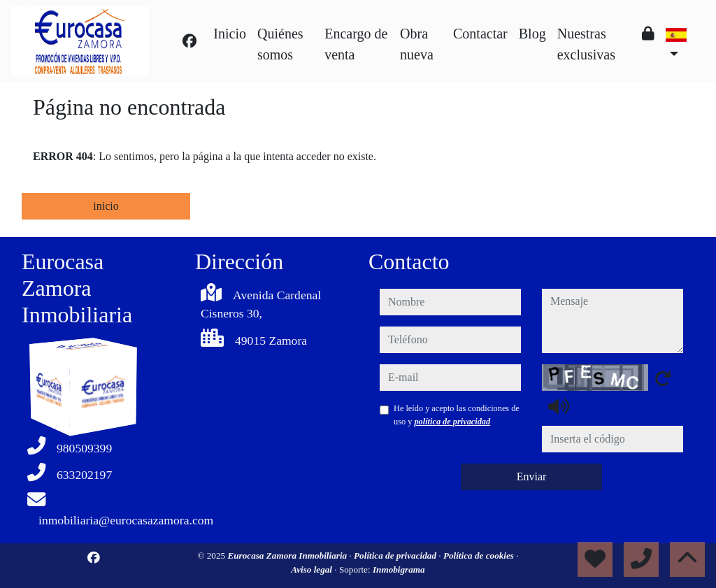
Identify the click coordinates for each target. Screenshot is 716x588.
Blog (532, 34)
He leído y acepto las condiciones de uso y (457, 415)
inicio (106, 206)
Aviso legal (313, 569)
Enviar (532, 476)
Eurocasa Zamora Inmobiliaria (288, 555)
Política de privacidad (396, 555)
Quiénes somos (280, 44)
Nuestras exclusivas (586, 44)
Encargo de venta (356, 44)
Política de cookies (480, 555)
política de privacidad (452, 422)
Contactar (480, 34)
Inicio (230, 34)
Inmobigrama (399, 569)
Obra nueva (417, 44)
